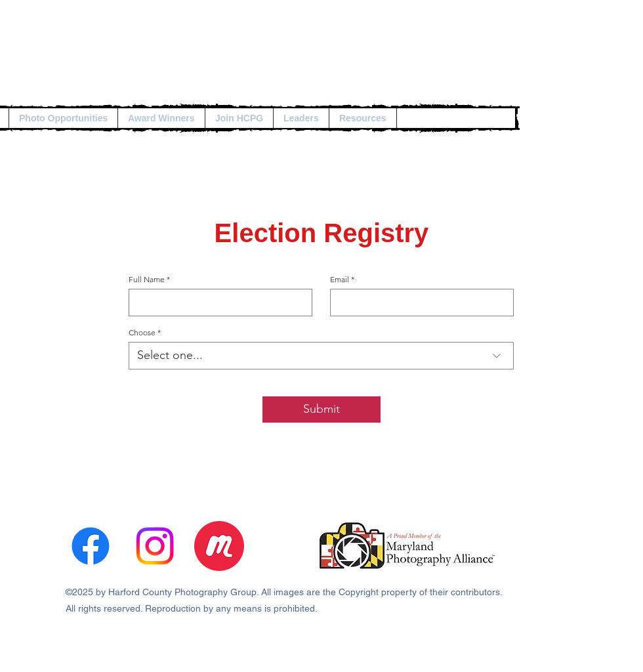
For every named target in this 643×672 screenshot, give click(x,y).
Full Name (147, 280)
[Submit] (321, 409)
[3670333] (219, 546)
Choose (142, 333)
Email (340, 280)
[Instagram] (155, 546)
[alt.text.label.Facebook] (91, 546)
